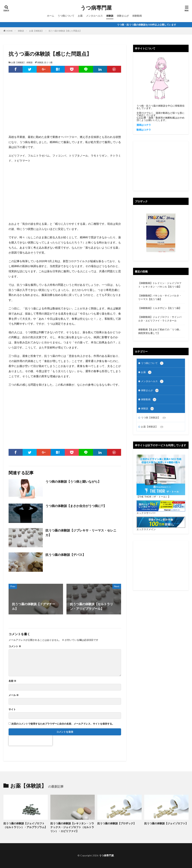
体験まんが (123, 16)
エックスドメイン (146, 529)
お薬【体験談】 (36, 31)
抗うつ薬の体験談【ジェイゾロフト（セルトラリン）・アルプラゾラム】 (25, 825)
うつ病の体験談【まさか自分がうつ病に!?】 (76, 506)
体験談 (110, 16)
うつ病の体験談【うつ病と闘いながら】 (73, 481)
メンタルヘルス (94, 16)
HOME (10, 31)
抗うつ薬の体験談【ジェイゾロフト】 (166, 823)
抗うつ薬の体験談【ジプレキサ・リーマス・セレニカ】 (81, 533)
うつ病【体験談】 (153, 418)
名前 (12, 681)
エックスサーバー (146, 513)
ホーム (51, 16)
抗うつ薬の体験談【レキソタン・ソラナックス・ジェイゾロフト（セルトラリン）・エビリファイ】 (72, 827)
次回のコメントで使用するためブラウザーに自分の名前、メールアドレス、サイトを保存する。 (63, 724)
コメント (15, 646)
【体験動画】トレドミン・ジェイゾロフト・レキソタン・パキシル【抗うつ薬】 (160, 285)
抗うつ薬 (48, 62)
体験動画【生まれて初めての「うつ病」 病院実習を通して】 (160, 331)
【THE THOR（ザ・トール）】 (153, 497)
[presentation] (30, 741)
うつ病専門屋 (96, 8)
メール (14, 695)
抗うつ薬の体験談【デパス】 (65, 555)
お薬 (80, 16)
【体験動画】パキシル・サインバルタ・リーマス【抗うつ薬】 (160, 297)
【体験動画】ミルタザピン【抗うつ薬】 (160, 308)
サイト (12, 709)
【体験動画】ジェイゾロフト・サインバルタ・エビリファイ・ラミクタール (160, 319)
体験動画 (137, 16)
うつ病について (66, 16)
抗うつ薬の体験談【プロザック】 (117, 823)
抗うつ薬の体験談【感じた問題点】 (65, 31)
